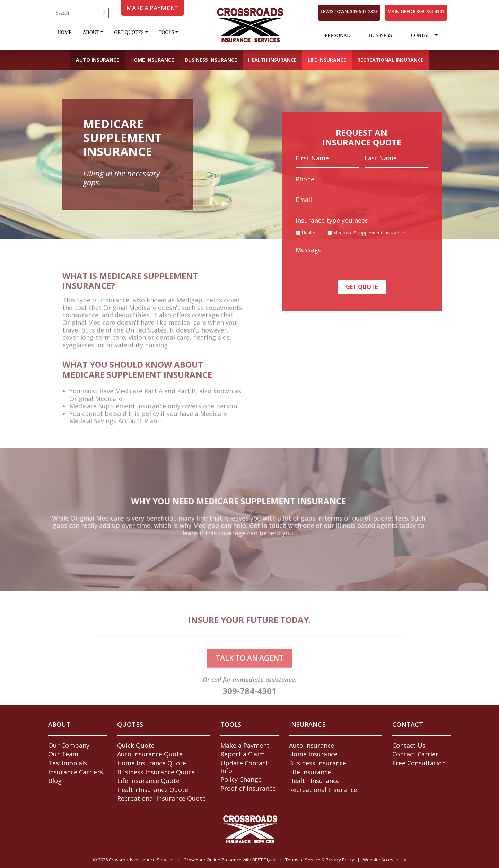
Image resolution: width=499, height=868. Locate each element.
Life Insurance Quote (148, 781)
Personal (337, 36)
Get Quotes (129, 32)
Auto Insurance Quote (150, 754)
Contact (422, 36)
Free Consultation (419, 763)
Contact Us (409, 745)
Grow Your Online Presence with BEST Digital (230, 860)
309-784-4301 (249, 702)
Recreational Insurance (390, 60)
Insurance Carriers (76, 772)
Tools (167, 32)
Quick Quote (136, 745)
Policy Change (241, 779)
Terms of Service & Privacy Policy (320, 860)
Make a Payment (245, 745)
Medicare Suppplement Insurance (369, 233)
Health (309, 233)
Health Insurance (272, 60)
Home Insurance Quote (152, 763)
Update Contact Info (244, 767)
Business (380, 36)
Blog (55, 781)
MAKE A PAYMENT (152, 8)
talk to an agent (249, 669)
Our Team (63, 754)
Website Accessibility (385, 860)
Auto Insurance (98, 60)
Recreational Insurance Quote (161, 798)
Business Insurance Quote (156, 772)
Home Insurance (152, 60)
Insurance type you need (332, 221)
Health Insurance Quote (153, 790)
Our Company (69, 745)
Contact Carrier (415, 754)
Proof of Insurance (248, 788)
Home (65, 32)
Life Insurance (327, 60)
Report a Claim (243, 754)
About (91, 32)
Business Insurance (211, 60)
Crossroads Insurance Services (142, 860)
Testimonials (68, 763)
